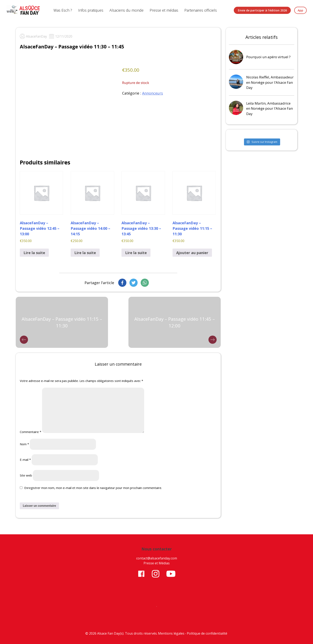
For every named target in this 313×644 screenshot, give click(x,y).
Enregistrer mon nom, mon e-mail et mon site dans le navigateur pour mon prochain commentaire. (93, 488)
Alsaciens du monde (126, 10)
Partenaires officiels (201, 10)
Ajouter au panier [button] (192, 253)
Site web (26, 475)
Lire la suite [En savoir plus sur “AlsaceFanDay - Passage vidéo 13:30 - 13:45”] (136, 253)
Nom (24, 444)
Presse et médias (164, 10)
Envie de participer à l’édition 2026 (262, 10)
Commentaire (31, 432)
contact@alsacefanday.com (157, 558)
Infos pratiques (91, 10)
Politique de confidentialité (207, 633)
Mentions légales (171, 633)
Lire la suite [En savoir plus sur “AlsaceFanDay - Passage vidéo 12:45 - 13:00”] (34, 253)
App (300, 10)
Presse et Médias (157, 563)
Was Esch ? (63, 10)
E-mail (25, 460)
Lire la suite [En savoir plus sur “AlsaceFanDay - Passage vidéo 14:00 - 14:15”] (85, 253)
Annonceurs (153, 93)
